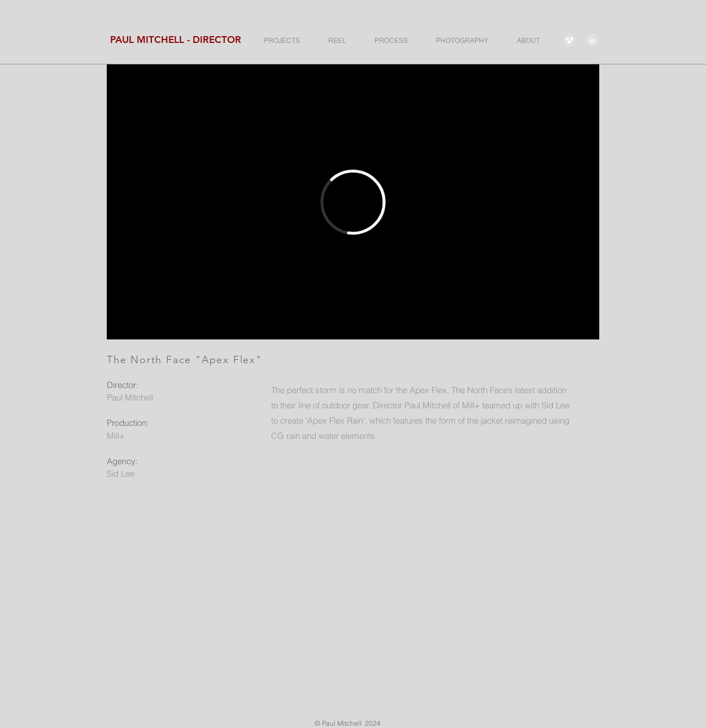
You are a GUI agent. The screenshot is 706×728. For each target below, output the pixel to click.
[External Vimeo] (353, 202)
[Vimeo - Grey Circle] (569, 40)
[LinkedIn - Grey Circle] (592, 40)
